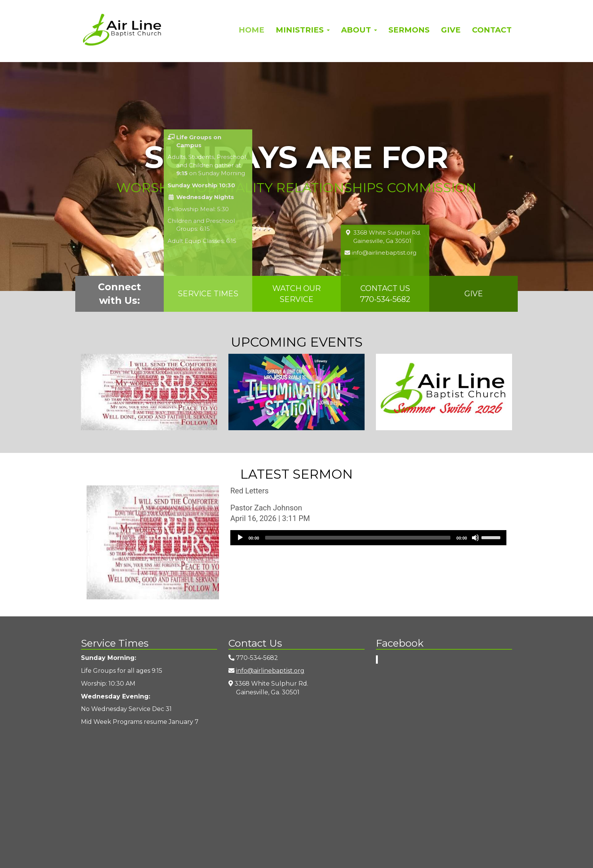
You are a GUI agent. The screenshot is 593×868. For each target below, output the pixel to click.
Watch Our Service (296, 294)
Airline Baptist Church (122, 30)
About (359, 30)
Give (451, 30)
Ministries (303, 30)
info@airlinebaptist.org (270, 671)
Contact (492, 30)
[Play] (240, 538)
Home (251, 30)
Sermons (409, 30)
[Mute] (475, 538)
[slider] (358, 538)
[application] (368, 538)
